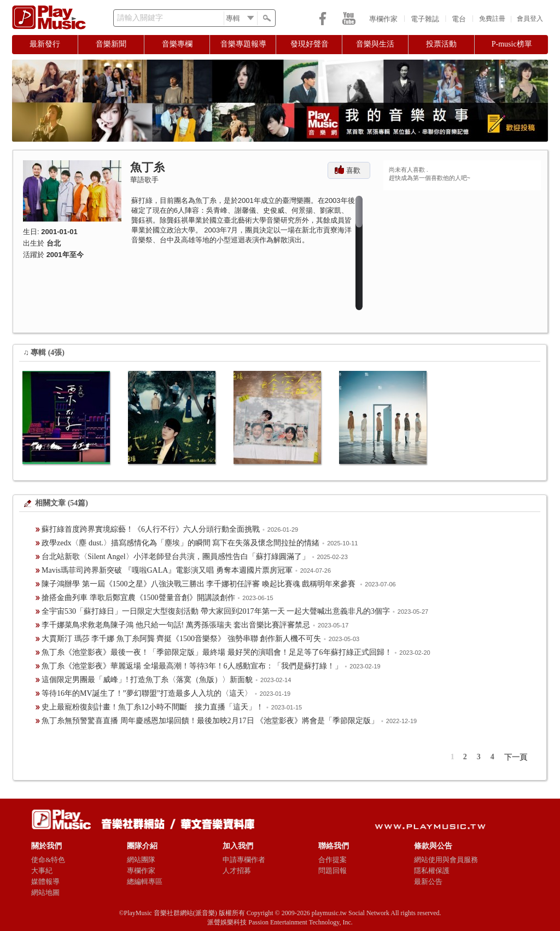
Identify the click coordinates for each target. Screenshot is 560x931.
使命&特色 (48, 860)
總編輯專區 (145, 881)
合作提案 (332, 860)
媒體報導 (45, 881)
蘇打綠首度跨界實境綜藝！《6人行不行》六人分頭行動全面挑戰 (151, 529)
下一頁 (516, 757)
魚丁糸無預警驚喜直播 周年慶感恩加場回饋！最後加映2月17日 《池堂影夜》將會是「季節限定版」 (210, 721)
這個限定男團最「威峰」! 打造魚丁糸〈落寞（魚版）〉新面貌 (147, 680)
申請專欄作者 (244, 860)
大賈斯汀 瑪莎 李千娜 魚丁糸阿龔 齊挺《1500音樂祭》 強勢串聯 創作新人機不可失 (181, 639)
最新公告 (428, 881)
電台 (459, 19)
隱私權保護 (432, 871)
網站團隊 (141, 860)
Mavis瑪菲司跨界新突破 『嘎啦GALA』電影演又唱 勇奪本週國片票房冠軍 (167, 570)
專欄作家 (383, 19)
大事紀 (42, 871)
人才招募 (237, 871)
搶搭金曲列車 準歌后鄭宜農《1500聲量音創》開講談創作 (138, 598)
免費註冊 (492, 19)
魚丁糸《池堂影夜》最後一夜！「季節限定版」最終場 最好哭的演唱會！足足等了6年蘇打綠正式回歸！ (217, 652)
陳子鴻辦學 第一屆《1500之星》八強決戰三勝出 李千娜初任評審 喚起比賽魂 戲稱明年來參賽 (200, 584)
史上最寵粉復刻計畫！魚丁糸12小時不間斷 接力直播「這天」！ (153, 707)
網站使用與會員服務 (446, 860)
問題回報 (332, 871)
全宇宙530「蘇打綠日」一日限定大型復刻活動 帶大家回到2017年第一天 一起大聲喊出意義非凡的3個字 (216, 611)
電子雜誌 (425, 19)
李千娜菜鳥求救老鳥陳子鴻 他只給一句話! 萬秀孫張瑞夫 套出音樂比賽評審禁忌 (176, 625)
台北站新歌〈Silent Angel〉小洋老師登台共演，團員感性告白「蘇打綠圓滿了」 (176, 557)
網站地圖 (45, 892)
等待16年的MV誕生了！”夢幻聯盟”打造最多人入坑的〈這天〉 (147, 693)
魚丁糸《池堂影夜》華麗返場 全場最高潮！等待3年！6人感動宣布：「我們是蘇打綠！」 (192, 666)
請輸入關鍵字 (140, 18)
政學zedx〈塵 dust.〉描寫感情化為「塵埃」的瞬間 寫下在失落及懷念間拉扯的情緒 (180, 543)
